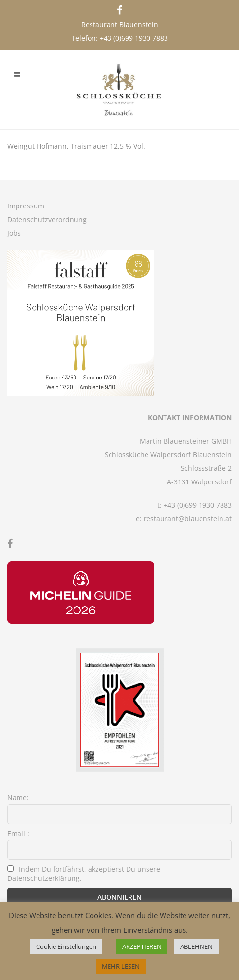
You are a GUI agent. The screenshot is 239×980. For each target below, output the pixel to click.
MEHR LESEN (121, 966)
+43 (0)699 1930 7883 (134, 38)
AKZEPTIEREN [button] (142, 946)
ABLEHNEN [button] (196, 946)
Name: (18, 798)
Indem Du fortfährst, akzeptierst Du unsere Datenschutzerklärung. (84, 874)
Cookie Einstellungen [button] (66, 946)
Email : (18, 834)
